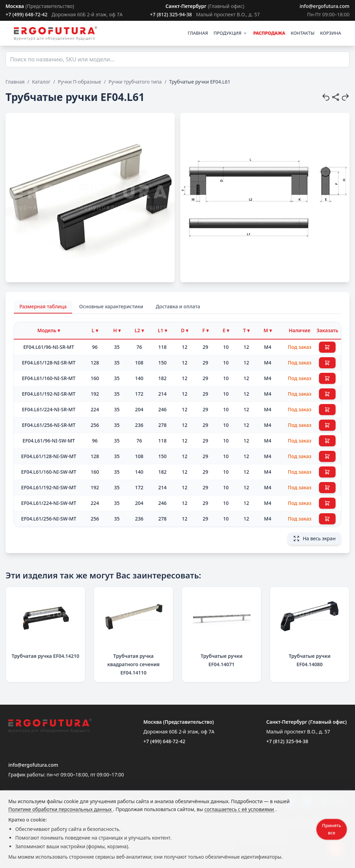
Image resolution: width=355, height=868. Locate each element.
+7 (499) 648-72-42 (27, 14)
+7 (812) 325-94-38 (171, 14)
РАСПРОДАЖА (269, 33)
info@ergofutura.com (324, 6)
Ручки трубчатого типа (135, 82)
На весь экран (314, 539)
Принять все (332, 829)
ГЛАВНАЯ (198, 33)
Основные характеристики (111, 306)
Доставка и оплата (178, 306)
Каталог (41, 82)
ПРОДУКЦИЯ (231, 33)
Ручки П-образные (80, 82)
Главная (15, 82)
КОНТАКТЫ (303, 33)
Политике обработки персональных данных (61, 809)
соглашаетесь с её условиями (240, 809)
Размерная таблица (43, 306)
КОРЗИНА (331, 33)
